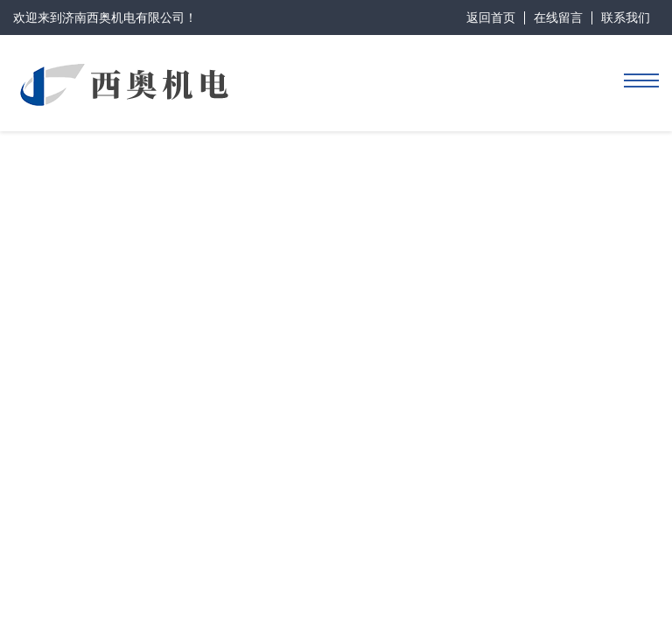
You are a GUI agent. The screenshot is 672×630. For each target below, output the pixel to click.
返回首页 (491, 17)
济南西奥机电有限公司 (123, 17)
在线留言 (558, 17)
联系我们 (626, 17)
